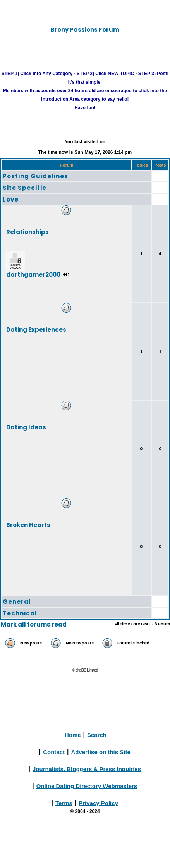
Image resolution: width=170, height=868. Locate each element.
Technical (20, 613)
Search (97, 735)
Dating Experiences (36, 329)
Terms (64, 803)
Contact (54, 752)
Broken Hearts (28, 524)
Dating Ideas (26, 427)
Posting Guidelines (35, 176)
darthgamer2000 (33, 274)
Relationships (27, 232)
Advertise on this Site (100, 752)
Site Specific (25, 188)
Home (73, 735)
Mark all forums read (34, 624)
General (17, 602)
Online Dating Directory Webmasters (87, 786)
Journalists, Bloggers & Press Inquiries (87, 769)
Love (11, 199)
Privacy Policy (98, 803)
